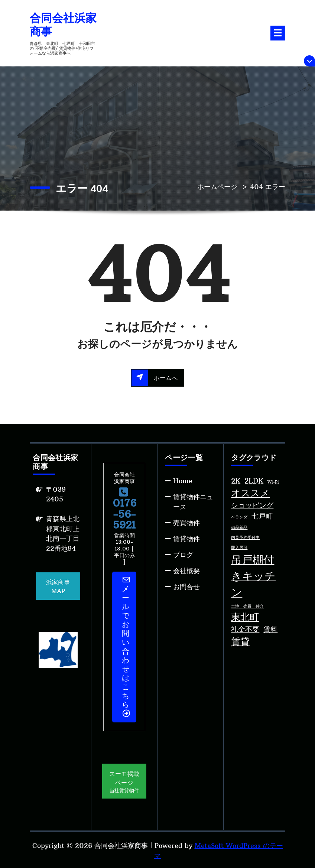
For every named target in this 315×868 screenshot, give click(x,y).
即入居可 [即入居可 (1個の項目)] (239, 548)
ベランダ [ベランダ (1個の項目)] (239, 517)
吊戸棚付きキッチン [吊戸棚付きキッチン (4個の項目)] (253, 576)
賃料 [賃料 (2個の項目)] (270, 629)
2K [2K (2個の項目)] (236, 481)
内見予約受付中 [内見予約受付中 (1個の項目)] (245, 538)
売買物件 (186, 523)
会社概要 (186, 571)
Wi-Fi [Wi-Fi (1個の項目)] (273, 482)
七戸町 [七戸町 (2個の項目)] (262, 516)
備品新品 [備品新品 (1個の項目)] (239, 528)
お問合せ (186, 587)
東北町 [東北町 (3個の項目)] (245, 617)
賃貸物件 (186, 539)
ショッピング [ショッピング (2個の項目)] (252, 505)
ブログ (183, 555)
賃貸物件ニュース (193, 502)
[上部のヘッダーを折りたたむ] (309, 61)
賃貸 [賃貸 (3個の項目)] (240, 642)
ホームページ (217, 187)
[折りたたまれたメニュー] (278, 33)
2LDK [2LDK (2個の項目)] (254, 481)
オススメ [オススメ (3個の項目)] (250, 493)
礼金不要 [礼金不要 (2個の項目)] (245, 629)
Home (183, 481)
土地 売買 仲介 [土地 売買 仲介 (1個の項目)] (247, 606)
